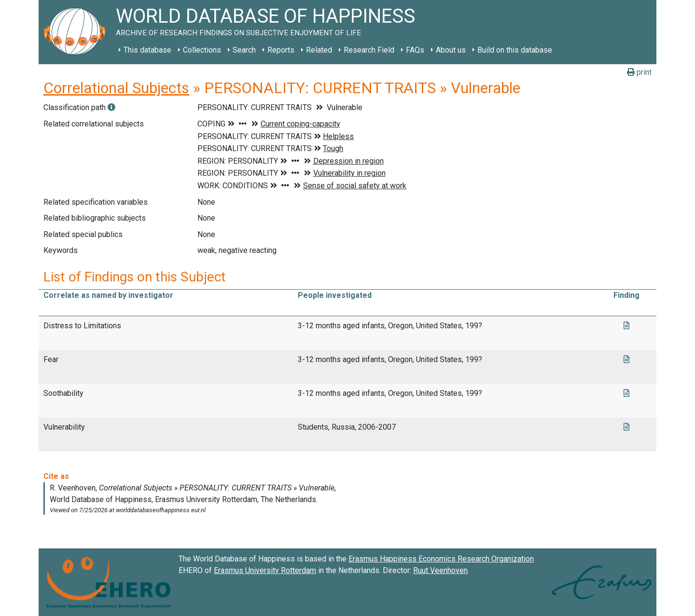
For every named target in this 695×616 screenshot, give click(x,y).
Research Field (369, 50)
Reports (281, 50)
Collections (202, 50)
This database (147, 50)
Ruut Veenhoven (440, 570)
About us (451, 50)
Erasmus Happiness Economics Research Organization (441, 559)
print (639, 72)
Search (244, 50)
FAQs (415, 50)
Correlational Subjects (116, 88)
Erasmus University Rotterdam (265, 570)
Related (319, 50)
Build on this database (515, 50)
